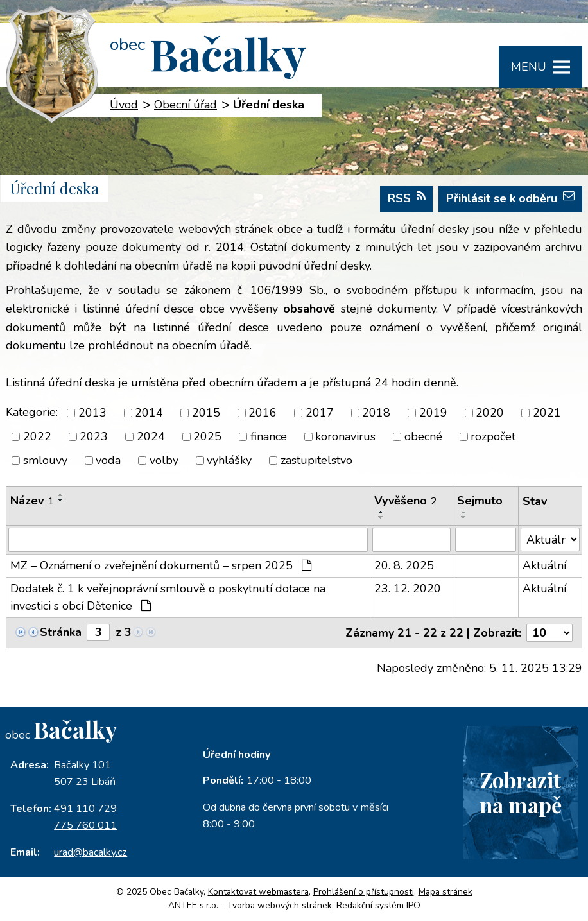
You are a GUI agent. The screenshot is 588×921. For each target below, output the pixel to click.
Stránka (61, 632)
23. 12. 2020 (408, 589)
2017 (320, 413)
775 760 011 (85, 825)
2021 (547, 413)
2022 (37, 436)
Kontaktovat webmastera (258, 892)
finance (269, 436)
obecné (423, 436)
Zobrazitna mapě (521, 792)
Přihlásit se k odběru (510, 198)
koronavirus (345, 436)
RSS (407, 198)
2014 (149, 413)
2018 (376, 413)
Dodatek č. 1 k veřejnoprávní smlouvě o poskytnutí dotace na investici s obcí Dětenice (168, 597)
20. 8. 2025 (404, 565)
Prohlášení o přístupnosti (364, 892)
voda (108, 460)
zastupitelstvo (316, 460)
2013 (92, 413)
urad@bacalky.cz (91, 852)
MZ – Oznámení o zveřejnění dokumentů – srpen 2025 (161, 565)
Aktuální (544, 565)
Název (32, 501)
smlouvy (45, 460)
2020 (490, 413)
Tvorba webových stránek (280, 905)
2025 (207, 436)
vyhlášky (229, 460)
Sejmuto (480, 501)
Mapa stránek (445, 892)
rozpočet (493, 436)
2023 (94, 436)
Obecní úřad (186, 105)
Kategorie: (32, 412)
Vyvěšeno (406, 501)
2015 (206, 413)
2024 (151, 436)
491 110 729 (85, 809)
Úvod (124, 105)
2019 (433, 413)
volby (164, 460)
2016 (263, 413)
